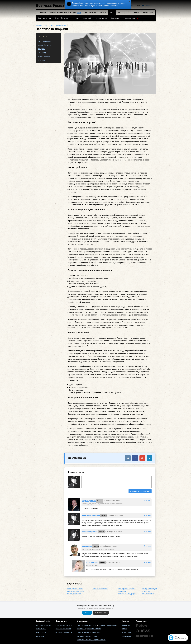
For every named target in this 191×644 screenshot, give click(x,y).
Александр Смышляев (91, 515)
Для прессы (41, 632)
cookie (103, 3)
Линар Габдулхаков (90, 532)
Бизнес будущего (44, 45)
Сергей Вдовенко (89, 501)
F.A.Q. (48, 625)
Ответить (147, 501)
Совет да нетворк (45, 41)
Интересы (126, 636)
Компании (41, 60)
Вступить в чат (101, 613)
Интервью (42, 49)
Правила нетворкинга (100, 589)
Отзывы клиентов (63, 629)
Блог (52, 26)
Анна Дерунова (92, 562)
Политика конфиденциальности (91, 640)
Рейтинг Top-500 (94, 629)
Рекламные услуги (64, 625)
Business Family (42, 26)
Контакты (40, 636)
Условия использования (88, 636)
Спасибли (81, 629)
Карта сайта (41, 629)
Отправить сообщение (140, 491)
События (126, 625)
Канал (87, 613)
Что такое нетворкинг (87, 625)
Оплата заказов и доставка (89, 632)
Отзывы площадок (64, 632)
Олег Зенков (87, 546)
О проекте (40, 625)
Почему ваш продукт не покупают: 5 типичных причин (149, 591)
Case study (42, 53)
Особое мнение (62, 26)
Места (125, 629)
